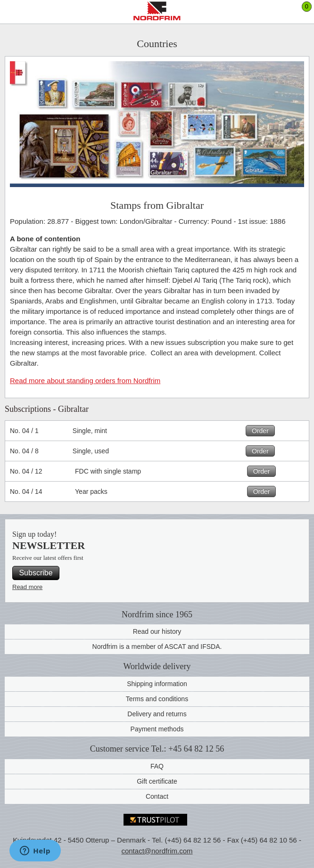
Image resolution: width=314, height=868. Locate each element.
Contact (157, 796)
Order (260, 431)
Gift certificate (157, 781)
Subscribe (36, 573)
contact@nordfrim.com (157, 851)
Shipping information (157, 684)
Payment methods (157, 729)
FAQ (157, 766)
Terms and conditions (157, 699)
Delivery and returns (157, 714)
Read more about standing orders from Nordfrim (85, 381)
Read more (27, 587)
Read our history (157, 631)
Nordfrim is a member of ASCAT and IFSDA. (157, 647)
